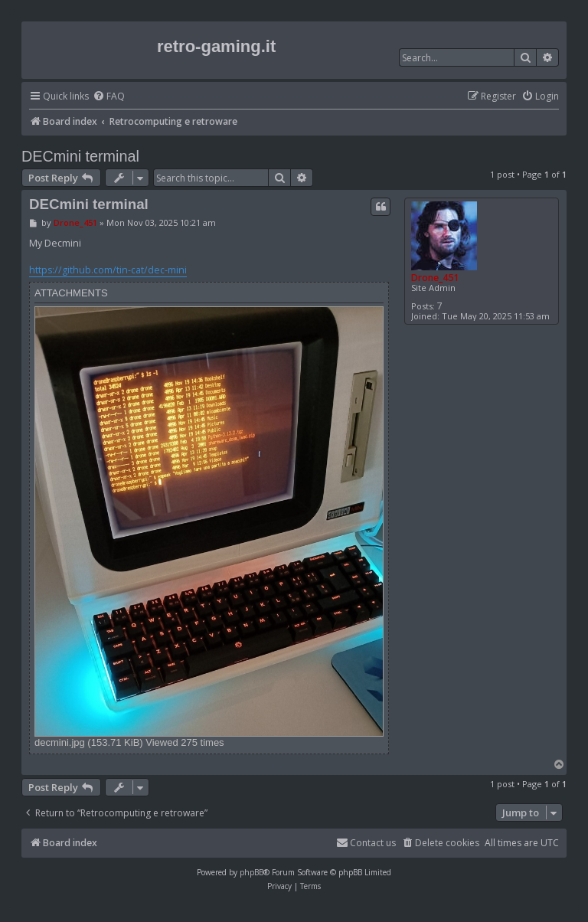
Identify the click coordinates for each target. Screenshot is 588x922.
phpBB (252, 872)
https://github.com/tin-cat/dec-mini (108, 270)
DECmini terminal (80, 156)
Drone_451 (435, 278)
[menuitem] (109, 97)
